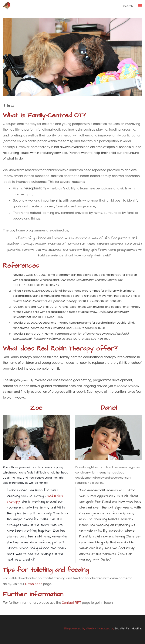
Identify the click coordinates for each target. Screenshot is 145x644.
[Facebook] (4, 106)
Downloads (34, 584)
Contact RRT (71, 603)
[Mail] (12, 106)
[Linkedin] (8, 106)
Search (128, 6)
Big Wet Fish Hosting (128, 628)
